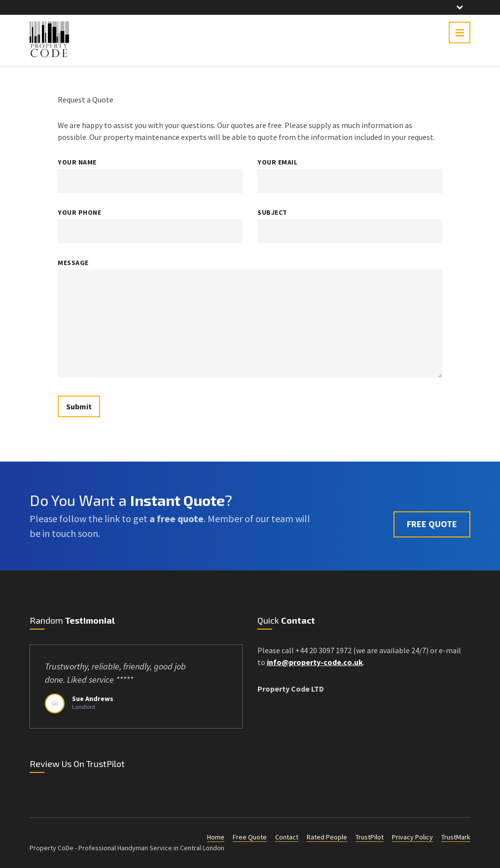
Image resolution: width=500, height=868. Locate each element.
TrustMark (456, 837)
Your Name (77, 162)
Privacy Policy (412, 837)
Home (216, 837)
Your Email (278, 162)
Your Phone (80, 212)
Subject (272, 212)
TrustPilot (370, 837)
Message (73, 263)
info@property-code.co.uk (315, 662)
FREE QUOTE (432, 516)
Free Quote (250, 837)
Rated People (327, 837)
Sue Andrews (93, 699)
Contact (287, 837)
